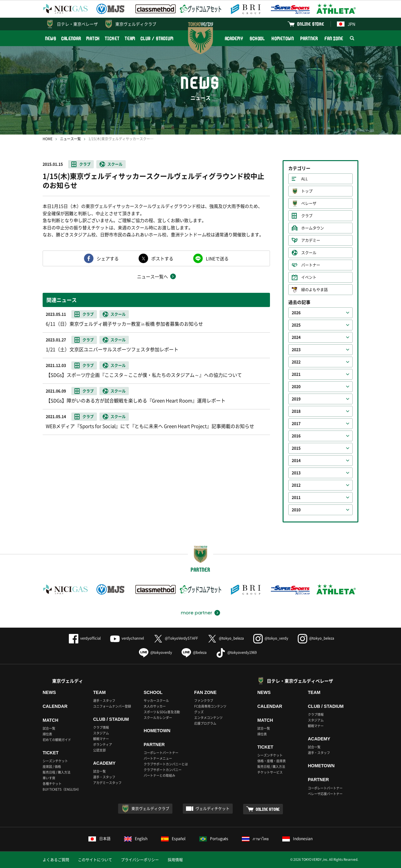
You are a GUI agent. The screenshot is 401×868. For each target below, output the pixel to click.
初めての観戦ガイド (57, 740)
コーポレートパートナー (161, 753)
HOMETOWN (283, 38)
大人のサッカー (155, 706)
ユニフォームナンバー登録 (112, 706)
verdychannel (127, 638)
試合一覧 (49, 728)
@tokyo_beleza (226, 638)
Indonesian (297, 839)
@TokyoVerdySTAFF (176, 638)
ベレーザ (309, 203)
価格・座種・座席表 (272, 761)
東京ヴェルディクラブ (136, 24)
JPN (346, 24)
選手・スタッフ (104, 700)
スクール (115, 164)
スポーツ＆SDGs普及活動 (162, 712)
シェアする (108, 258)
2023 (296, 350)
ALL (305, 179)
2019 (296, 399)
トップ (307, 191)
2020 (296, 387)
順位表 (47, 734)
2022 (296, 362)
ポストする (162, 258)
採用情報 (175, 860)
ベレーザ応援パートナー (325, 794)
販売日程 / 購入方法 (57, 772)
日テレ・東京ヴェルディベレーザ (300, 681)
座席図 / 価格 (52, 766)
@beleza (194, 652)
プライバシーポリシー (140, 860)
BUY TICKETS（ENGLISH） (62, 789)
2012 (296, 485)
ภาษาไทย (255, 839)
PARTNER (309, 38)
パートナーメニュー (158, 758)
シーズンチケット (55, 761)
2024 (296, 337)
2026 (296, 313)
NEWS (51, 38)
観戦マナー (101, 739)
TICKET (112, 38)
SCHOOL (257, 38)
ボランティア (103, 744)
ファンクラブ (204, 700)
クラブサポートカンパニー (163, 770)
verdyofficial (85, 638)
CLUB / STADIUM (157, 38)
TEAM (130, 38)
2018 (296, 411)
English (136, 839)
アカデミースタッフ (107, 783)
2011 (296, 497)
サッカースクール (156, 700)
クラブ (85, 164)
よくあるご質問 (56, 860)
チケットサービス (270, 772)
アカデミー (311, 240)
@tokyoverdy (156, 652)
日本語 (99, 839)
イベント (309, 277)
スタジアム (101, 733)
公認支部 (99, 750)
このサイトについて (95, 860)
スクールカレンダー (158, 717)
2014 (296, 461)
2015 (296, 448)
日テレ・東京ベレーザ (77, 24)
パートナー (311, 265)
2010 (296, 510)
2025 (296, 325)
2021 (296, 374)
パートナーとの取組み (159, 775)
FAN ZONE (334, 38)
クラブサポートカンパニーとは (166, 764)
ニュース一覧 (70, 139)
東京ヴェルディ (68, 681)
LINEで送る (217, 258)
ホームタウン (313, 228)
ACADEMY (234, 38)
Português (214, 839)
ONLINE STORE (311, 24)
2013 (296, 473)
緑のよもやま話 (314, 290)
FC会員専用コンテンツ (210, 706)
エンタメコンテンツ (208, 717)
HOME (48, 139)
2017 (296, 424)
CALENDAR (71, 38)
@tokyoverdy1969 (236, 652)
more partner (197, 613)
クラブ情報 (101, 727)
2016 (296, 436)
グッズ (199, 712)
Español (173, 839)
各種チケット (52, 784)
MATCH (93, 38)
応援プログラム (205, 723)
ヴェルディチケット (212, 809)
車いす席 (49, 778)
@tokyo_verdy (271, 638)
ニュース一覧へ (153, 276)
